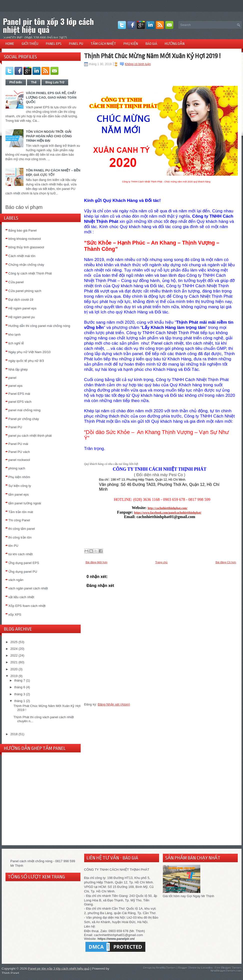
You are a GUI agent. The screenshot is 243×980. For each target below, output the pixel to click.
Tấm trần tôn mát (21, 512)
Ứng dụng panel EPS (24, 563)
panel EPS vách (20, 402)
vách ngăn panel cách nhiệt (28, 588)
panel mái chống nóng (25, 410)
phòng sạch (17, 468)
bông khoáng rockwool (25, 239)
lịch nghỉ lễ (16, 343)
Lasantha (207, 968)
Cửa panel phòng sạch (25, 291)
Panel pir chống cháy (24, 419)
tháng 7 (20, 680)
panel (12, 378)
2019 (14, 676)
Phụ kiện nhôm (19, 477)
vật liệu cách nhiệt (21, 597)
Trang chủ (161, 562)
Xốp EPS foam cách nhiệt (27, 606)
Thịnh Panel (10, 973)
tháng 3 (20, 694)
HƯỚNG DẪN (175, 44)
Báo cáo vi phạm (24, 207)
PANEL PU (76, 44)
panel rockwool (19, 460)
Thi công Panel (19, 520)
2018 (14, 734)
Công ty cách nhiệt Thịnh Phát (30, 273)
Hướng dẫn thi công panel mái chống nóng (39, 326)
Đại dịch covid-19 (21, 300)
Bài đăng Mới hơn (97, 562)
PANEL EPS (54, 44)
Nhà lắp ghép (18, 369)
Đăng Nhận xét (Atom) (114, 704)
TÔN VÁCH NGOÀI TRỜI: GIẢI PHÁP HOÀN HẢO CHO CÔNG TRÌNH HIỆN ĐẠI (49, 136)
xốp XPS (15, 615)
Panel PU (15, 427)
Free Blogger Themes (228, 968)
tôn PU (13, 546)
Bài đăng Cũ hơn (226, 562)
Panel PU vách (19, 452)
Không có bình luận (138, 64)
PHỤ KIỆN (131, 44)
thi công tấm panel (22, 529)
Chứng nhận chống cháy (26, 265)
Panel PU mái (18, 444)
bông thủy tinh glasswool (26, 247)
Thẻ (34, 82)
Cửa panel (16, 282)
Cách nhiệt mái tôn (22, 256)
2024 (14, 649)
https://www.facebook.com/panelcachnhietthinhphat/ (168, 513)
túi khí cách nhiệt (21, 554)
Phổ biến (16, 82)
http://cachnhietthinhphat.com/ (168, 508)
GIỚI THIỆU (30, 44)
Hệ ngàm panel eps (23, 308)
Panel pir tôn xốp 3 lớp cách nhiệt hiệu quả (48, 25)
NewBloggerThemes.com (226, 971)
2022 (14, 655)
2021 (14, 662)
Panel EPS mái (19, 394)
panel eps (15, 386)
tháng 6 (20, 687)
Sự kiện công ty (20, 486)
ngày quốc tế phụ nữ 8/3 (26, 361)
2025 (14, 642)
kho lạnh (15, 335)
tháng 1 (20, 701)
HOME (10, 44)
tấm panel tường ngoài (25, 503)
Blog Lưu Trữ (55, 82)
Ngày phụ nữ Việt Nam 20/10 (30, 352)
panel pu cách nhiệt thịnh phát (30, 436)
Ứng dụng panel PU (23, 572)
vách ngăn (16, 580)
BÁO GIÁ (151, 44)
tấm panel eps (19, 494)
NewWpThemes (166, 968)
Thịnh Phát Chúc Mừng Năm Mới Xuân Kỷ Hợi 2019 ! (152, 56)
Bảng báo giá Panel (23, 230)
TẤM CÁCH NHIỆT (103, 44)
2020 (14, 669)
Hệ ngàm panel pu (22, 317)
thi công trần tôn (20, 537)
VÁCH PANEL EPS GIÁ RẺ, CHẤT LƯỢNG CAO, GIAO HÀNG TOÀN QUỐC (51, 97)
